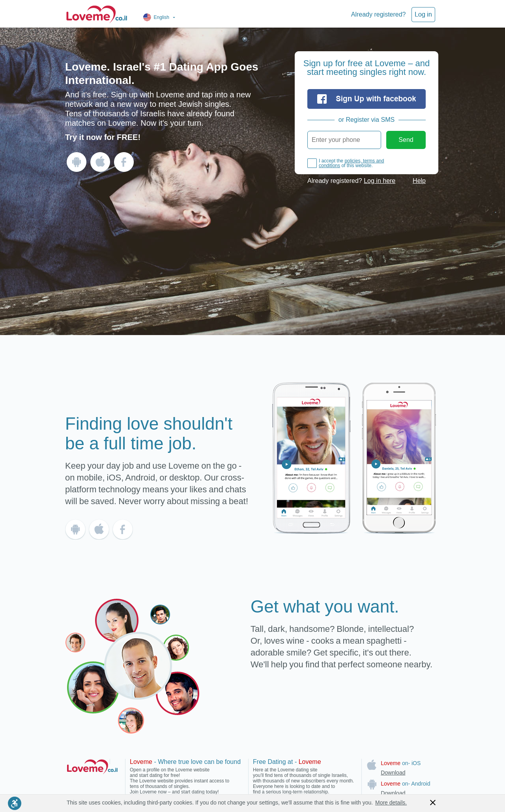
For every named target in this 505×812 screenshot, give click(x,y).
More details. (391, 803)
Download (393, 773)
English (162, 17)
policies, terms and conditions (351, 163)
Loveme (142, 762)
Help (419, 181)
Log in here (380, 181)
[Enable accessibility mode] (15, 803)
